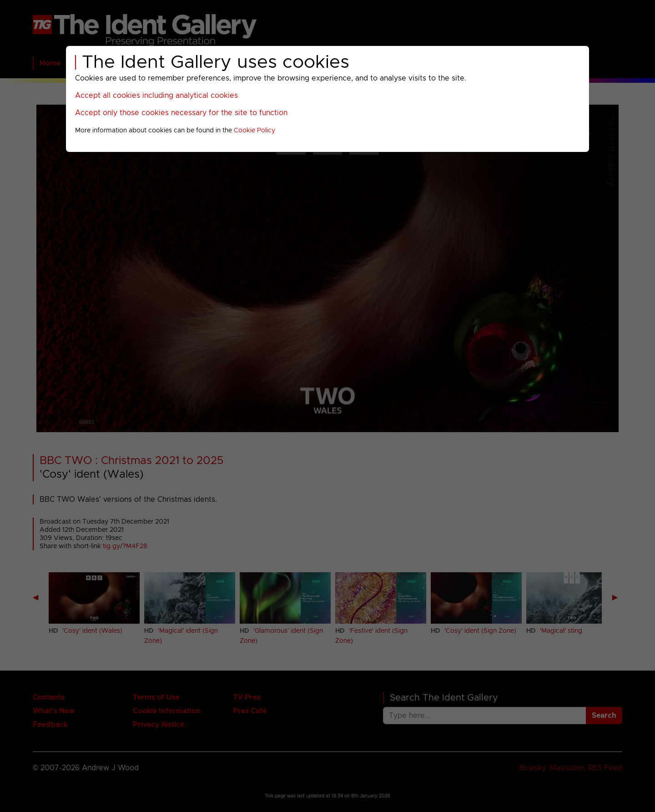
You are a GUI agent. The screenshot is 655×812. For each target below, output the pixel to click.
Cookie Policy (254, 131)
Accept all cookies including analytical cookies (156, 96)
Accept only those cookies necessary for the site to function (181, 113)
